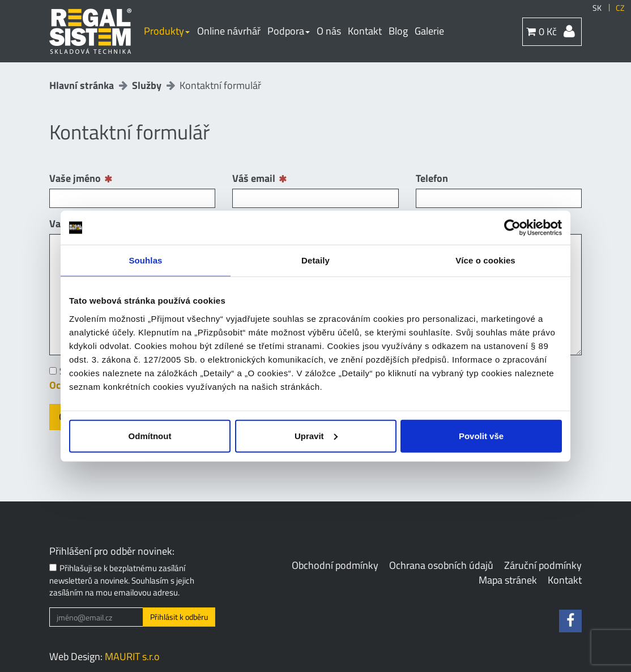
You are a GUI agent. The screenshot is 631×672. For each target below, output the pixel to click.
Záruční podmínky (543, 565)
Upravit (316, 435)
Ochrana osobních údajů (441, 565)
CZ (620, 8)
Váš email (254, 178)
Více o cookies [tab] (485, 260)
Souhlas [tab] (145, 260)
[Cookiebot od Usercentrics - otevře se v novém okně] (512, 228)
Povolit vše (481, 435)
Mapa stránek (508, 580)
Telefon (432, 178)
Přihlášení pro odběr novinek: (112, 551)
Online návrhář (229, 31)
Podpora (289, 31)
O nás (329, 31)
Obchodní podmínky (335, 565)
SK (597, 8)
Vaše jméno (75, 178)
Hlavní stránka (82, 85)
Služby (147, 85)
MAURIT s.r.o (132, 656)
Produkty (167, 31)
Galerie (429, 31)
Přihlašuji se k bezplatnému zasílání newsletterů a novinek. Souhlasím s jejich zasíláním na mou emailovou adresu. (122, 580)
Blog (398, 31)
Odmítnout (150, 435)
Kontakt (365, 31)
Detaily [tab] (315, 260)
